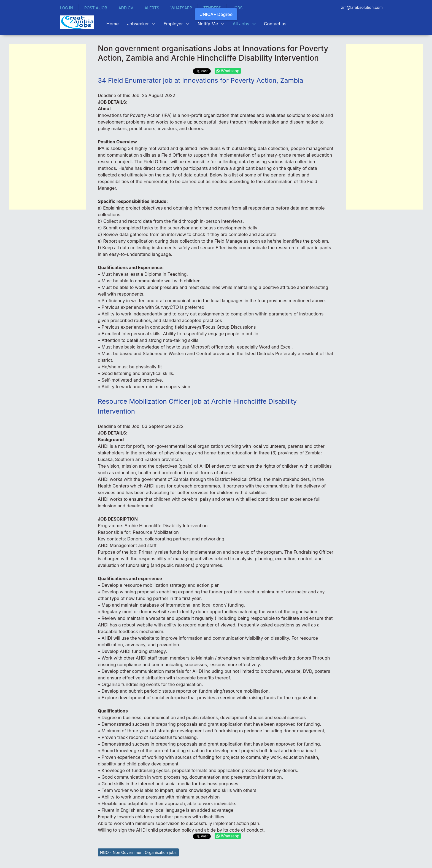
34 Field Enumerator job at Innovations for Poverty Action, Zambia (201, 80)
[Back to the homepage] (77, 22)
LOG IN (67, 8)
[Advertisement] (48, 127)
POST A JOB (96, 8)
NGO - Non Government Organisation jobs (138, 852)
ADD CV (126, 8)
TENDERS (212, 8)
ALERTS (152, 8)
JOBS (237, 8)
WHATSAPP (181, 8)
